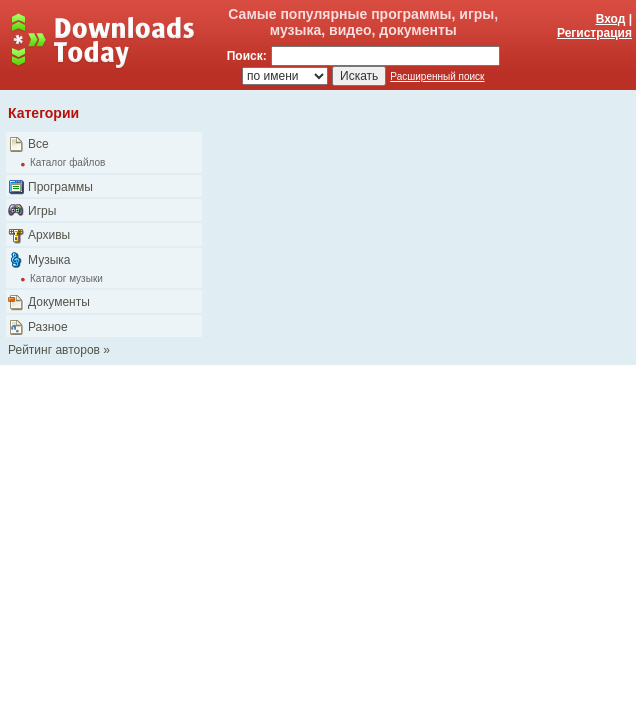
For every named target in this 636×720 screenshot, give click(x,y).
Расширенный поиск (437, 76)
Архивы (49, 235)
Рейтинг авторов (54, 350)
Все (38, 144)
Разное (48, 327)
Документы (59, 302)
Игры (42, 211)
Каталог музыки (66, 278)
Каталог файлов (67, 162)
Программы (60, 187)
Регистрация (594, 33)
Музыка (49, 260)
